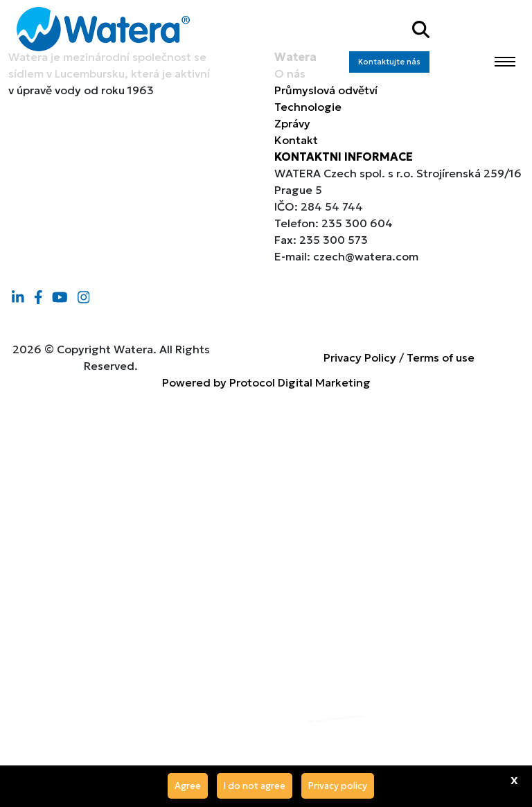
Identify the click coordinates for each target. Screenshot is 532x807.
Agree (188, 786)
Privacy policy (338, 786)
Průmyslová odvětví (326, 90)
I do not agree (255, 786)
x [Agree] (514, 779)
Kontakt (296, 140)
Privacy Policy (360, 357)
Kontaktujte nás (389, 62)
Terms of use (441, 357)
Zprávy (292, 123)
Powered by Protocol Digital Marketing (266, 382)
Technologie (308, 107)
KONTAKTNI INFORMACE (344, 157)
